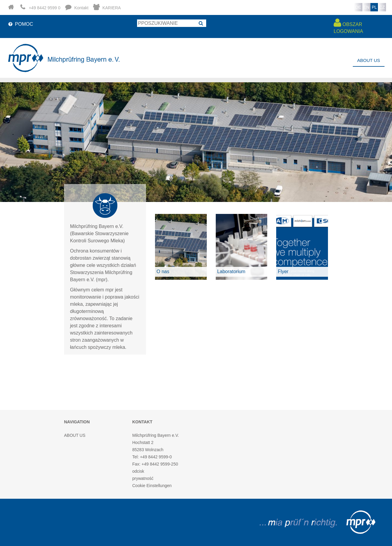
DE (358, 7)
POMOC (20, 24)
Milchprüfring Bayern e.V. (156, 435)
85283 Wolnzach (148, 450)
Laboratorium (231, 272)
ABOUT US (369, 60)
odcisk (138, 471)
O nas (163, 272)
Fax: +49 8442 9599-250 (155, 464)
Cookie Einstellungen (152, 486)
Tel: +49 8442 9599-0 (152, 457)
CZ (382, 7)
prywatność (143, 478)
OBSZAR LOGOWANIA (348, 26)
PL (374, 7)
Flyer (283, 272)
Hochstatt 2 (143, 442)
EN (366, 7)
